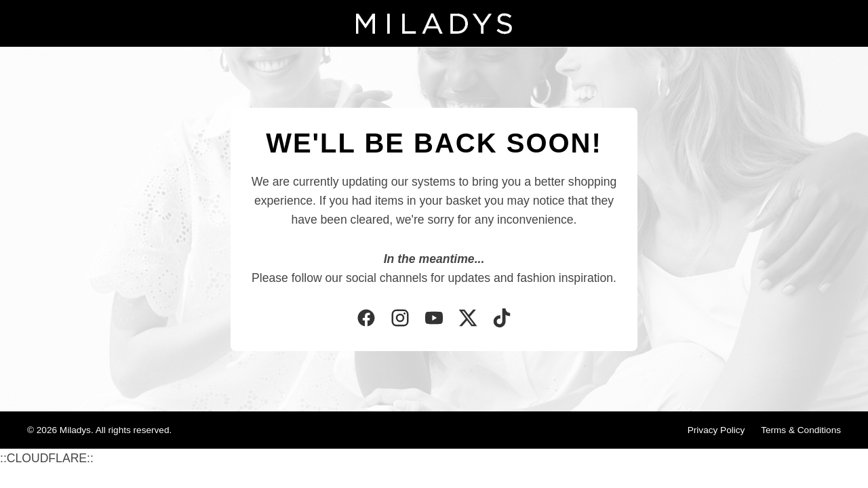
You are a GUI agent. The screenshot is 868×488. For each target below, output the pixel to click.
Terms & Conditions (801, 430)
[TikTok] (502, 319)
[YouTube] (434, 319)
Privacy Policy (716, 430)
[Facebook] (366, 319)
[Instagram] (400, 319)
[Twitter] (468, 319)
